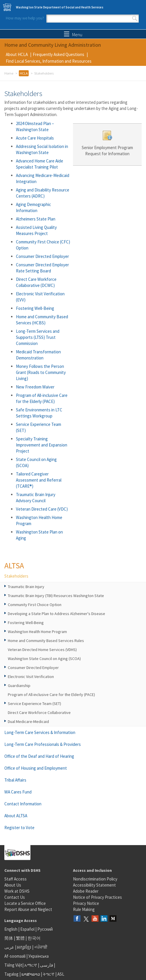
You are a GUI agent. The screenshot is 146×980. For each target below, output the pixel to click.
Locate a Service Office (25, 903)
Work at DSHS (17, 891)
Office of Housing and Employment (36, 768)
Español (27, 929)
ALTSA (14, 565)
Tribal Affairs (15, 780)
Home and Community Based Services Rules (46, 641)
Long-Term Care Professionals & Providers (43, 744)
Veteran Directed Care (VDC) (42, 509)
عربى (9, 947)
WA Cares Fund (18, 792)
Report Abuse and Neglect (28, 909)
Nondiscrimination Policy (95, 879)
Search (135, 19)
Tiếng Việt (13, 965)
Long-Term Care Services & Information (40, 732)
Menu (73, 35)
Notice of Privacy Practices (97, 897)
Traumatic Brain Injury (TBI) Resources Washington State (56, 596)
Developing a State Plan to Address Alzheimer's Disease (56, 614)
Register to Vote (19, 828)
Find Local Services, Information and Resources (49, 61)
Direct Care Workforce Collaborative (39, 713)
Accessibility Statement (94, 885)
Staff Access (15, 879)
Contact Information (23, 804)
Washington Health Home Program (37, 632)
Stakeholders (16, 576)
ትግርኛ (49, 974)
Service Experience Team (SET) (34, 704)
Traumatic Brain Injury (26, 587)
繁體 (21, 938)
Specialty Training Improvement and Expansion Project (42, 445)
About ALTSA (16, 816)
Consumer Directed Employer (42, 256)
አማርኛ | (32, 965)
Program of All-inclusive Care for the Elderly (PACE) (51, 695)
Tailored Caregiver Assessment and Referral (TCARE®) (39, 480)
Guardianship (19, 686)
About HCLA (17, 54)
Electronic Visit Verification (31, 677)
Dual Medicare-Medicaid (28, 722)
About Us (13, 885)
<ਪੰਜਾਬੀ (41, 947)
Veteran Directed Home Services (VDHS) (42, 650)
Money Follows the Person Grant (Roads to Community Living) (41, 372)
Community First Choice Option (35, 605)
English (11, 929)
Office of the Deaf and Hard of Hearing (39, 756)
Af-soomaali (15, 956)
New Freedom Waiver (35, 387)
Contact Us (15, 897)
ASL (61, 974)
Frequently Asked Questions (59, 54)
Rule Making (84, 909)
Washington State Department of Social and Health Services (60, 7)
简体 (9, 938)
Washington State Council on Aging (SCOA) (44, 659)
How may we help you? (25, 18)
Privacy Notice (86, 903)
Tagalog (11, 974)
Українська (39, 956)
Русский (45, 929)
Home (9, 73)
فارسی (46, 965)
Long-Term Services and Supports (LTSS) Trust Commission (38, 337)
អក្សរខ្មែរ (24, 947)
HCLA (24, 73)
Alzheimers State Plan (36, 219)
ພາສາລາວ (31, 974)
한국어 (34, 938)
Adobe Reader (86, 891)
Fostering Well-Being (35, 308)
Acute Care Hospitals (35, 138)
